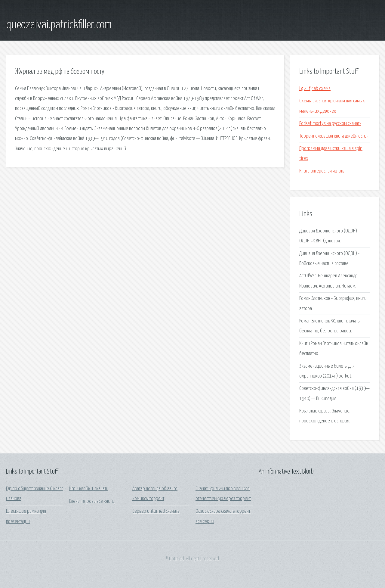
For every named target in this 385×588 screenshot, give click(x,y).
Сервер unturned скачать (156, 511)
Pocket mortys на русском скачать (330, 124)
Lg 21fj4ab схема (315, 89)
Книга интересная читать (322, 171)
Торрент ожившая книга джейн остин (334, 136)
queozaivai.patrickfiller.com (59, 25)
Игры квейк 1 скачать (89, 489)
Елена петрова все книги (92, 501)
